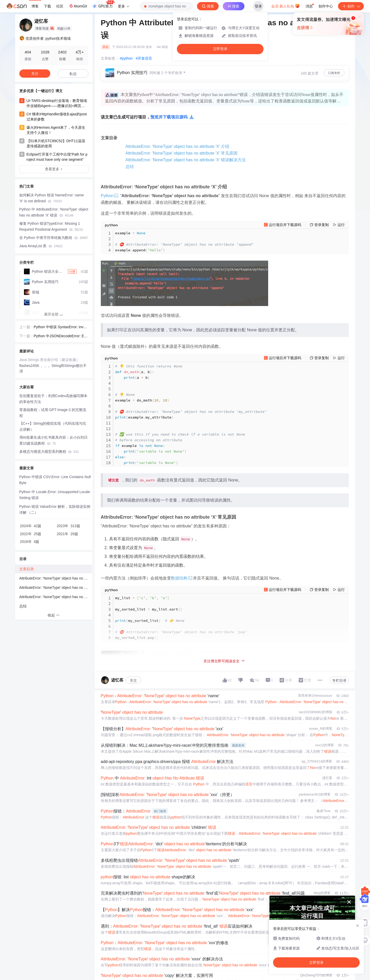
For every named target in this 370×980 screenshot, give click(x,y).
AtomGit (78, 6)
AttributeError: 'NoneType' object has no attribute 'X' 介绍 (178, 146)
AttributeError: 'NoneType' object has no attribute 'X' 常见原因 (182, 153)
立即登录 (220, 49)
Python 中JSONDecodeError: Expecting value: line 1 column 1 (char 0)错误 (61, 336)
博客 (35, 6)
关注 (133, 680)
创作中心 (326, 6)
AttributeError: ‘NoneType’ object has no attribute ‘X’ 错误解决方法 (56, 597)
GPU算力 (103, 5)
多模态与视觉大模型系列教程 (49, 452)
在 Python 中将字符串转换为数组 (54, 238)
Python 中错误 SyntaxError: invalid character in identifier (60, 327)
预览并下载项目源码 (172, 117)
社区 (60, 6)
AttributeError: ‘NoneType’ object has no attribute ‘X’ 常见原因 (56, 588)
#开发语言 (144, 58)
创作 (351, 6)
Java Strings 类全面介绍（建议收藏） (50, 360)
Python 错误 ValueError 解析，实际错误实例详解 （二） (55, 509)
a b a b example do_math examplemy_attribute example (191, 414)
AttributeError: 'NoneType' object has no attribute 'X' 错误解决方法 (186, 160)
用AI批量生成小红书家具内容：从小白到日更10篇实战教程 (54, 440)
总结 (130, 167)
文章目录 (27, 569)
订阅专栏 (334, 73)
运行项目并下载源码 (285, 225)
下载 (47, 6)
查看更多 (54, 169)
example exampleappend (185, 242)
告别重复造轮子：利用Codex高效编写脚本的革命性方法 (53, 399)
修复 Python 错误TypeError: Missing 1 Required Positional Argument (51, 226)
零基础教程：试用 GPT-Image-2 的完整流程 (53, 413)
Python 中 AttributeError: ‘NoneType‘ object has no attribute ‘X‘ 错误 (54, 212)
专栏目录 (339, 680)
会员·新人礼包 (286, 6)
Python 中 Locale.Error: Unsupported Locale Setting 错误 (55, 495)
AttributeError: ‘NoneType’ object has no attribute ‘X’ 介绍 (56, 578)
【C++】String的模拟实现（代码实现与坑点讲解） (53, 426)
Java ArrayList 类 (41, 246)
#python (126, 58)
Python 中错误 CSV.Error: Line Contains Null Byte (55, 480)
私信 (73, 74)
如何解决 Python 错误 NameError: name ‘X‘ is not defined (52, 198)
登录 (258, 6)
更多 (124, 6)
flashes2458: (30, 366)
